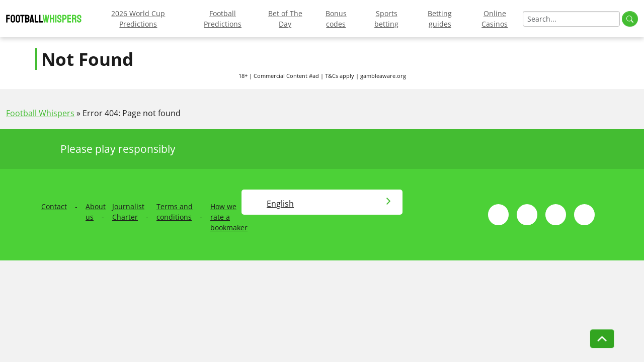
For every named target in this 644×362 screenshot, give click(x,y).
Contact (54, 206)
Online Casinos (495, 19)
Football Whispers (40, 113)
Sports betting (386, 19)
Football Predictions (223, 19)
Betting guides (440, 19)
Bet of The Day (285, 19)
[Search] (571, 19)
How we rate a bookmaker (229, 217)
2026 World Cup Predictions (138, 19)
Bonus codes (336, 19)
